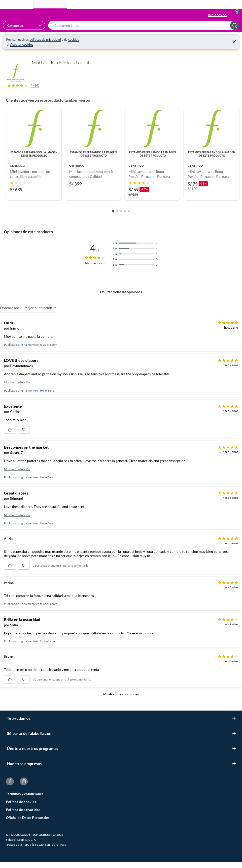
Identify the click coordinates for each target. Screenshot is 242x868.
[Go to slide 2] (117, 222)
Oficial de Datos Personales (28, 829)
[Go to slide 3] (121, 222)
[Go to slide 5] (129, 222)
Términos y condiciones (25, 805)
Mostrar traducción (17, 393)
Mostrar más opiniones (121, 705)
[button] (145, 25)
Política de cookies (21, 813)
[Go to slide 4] (125, 222)
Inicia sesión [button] (217, 15)
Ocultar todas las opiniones (121, 303)
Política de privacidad (23, 821)
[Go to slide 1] (113, 222)
